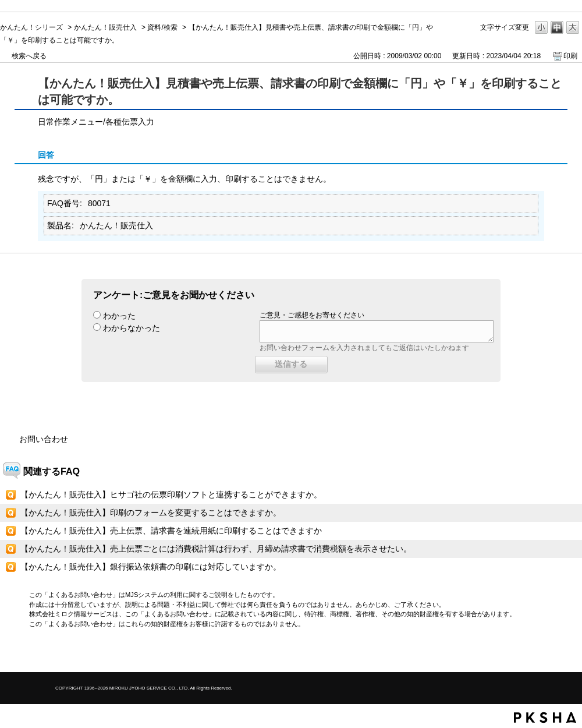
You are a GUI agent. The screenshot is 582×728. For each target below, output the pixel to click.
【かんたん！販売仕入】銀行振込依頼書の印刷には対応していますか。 (151, 567)
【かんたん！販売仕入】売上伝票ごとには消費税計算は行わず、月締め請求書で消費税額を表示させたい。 (216, 549)
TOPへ (553, 653)
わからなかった (132, 328)
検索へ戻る (29, 56)
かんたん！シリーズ (31, 27)
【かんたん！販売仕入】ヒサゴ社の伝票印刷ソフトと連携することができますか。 (171, 494)
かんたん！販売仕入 (105, 27)
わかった (119, 316)
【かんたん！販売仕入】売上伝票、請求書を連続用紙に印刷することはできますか (171, 531)
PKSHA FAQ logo (545, 718)
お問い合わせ (44, 439)
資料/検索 (162, 27)
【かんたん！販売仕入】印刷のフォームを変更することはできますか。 (151, 513)
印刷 (570, 56)
